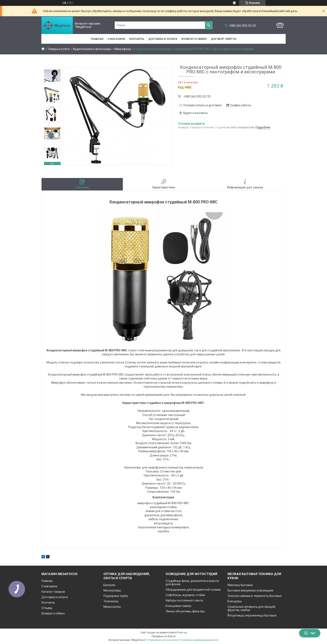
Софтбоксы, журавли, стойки (185, 595)
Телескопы (111, 601)
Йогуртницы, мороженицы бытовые (252, 615)
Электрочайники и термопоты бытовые (255, 596)
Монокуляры (112, 590)
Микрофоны (123, 49)
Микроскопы (112, 607)
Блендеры (235, 601)
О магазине (116, 39)
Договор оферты (224, 39)
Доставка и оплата (163, 39)
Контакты (137, 39)
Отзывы (47, 608)
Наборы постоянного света (184, 600)
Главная (97, 39)
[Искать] (209, 25)
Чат (310, 633)
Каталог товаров (53, 592)
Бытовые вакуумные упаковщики (250, 590)
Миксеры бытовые (240, 585)
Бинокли (109, 585)
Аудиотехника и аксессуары (92, 49)
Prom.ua (182, 633)
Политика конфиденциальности (200, 640)
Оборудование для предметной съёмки (193, 590)
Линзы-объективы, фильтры (185, 611)
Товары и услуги (58, 49)
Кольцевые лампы (178, 606)
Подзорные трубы (116, 596)
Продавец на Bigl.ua (164, 636)
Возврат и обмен (194, 39)
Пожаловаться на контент (163, 640)
